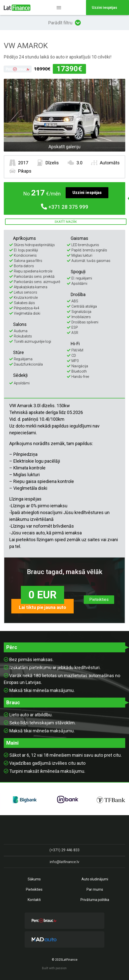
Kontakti (34, 900)
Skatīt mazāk (66, 222)
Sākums (34, 879)
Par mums (95, 889)
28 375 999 (65, 207)
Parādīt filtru (65, 23)
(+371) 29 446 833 (64, 850)
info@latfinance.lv (64, 862)
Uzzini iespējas (87, 193)
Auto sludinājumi (95, 879)
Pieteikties (99, 600)
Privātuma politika (95, 900)
